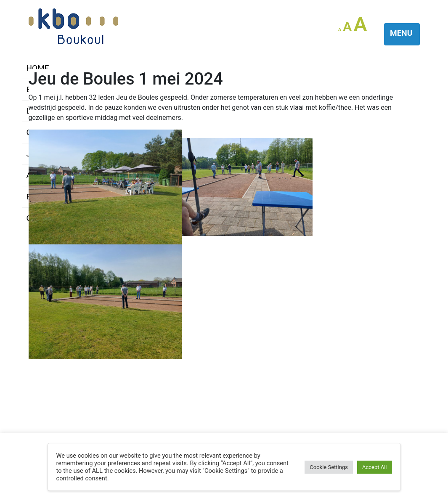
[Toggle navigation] (402, 34)
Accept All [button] (375, 467)
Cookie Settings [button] (329, 467)
